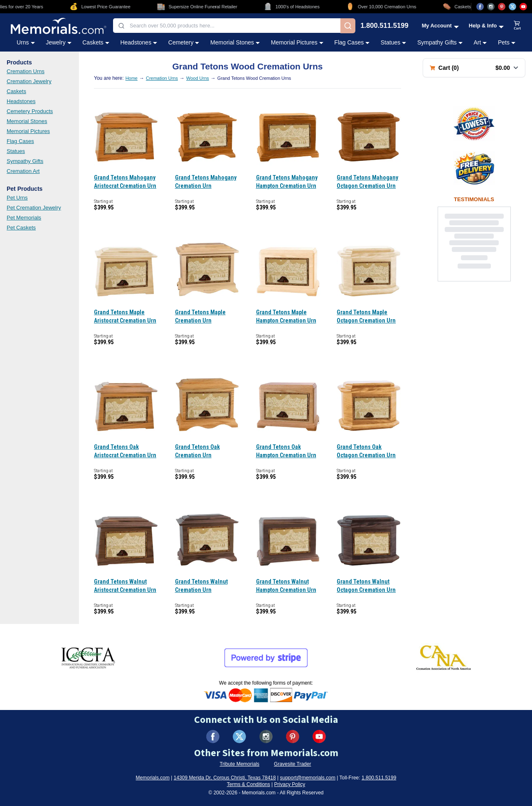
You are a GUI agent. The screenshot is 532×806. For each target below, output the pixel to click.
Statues (16, 151)
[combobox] (227, 26)
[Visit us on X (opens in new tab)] (512, 7)
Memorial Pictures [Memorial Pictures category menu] (297, 42)
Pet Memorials (24, 218)
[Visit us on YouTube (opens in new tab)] (523, 7)
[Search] (348, 26)
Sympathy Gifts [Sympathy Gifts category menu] (440, 42)
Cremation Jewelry (29, 81)
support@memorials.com (308, 778)
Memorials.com (153, 778)
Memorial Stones (27, 121)
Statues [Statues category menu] (393, 42)
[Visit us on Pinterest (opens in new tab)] (502, 7)
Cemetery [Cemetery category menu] (184, 42)
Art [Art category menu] (480, 42)
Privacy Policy (290, 784)
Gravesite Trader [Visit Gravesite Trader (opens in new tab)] (292, 764)
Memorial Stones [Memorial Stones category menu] (235, 42)
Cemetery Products (30, 111)
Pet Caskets (21, 228)
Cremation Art (23, 171)
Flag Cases (20, 141)
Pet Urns (17, 198)
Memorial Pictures (28, 131)
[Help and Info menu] (486, 26)
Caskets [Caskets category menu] (96, 42)
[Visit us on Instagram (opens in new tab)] (491, 7)
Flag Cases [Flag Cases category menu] (352, 42)
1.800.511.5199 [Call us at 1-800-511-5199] (384, 26)
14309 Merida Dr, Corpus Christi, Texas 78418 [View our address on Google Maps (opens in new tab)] (225, 778)
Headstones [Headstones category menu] (139, 42)
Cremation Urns (26, 71)
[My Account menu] (440, 26)
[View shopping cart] (517, 26)
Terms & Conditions (249, 784)
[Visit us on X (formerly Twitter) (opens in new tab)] (239, 737)
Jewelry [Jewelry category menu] (58, 42)
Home (132, 78)
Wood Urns (198, 78)
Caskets (16, 91)
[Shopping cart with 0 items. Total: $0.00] (474, 68)
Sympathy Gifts (25, 161)
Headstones (21, 101)
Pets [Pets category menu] (507, 42)
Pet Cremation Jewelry (34, 208)
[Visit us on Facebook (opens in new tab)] (480, 7)
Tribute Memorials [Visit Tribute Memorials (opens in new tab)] (239, 764)
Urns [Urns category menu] (26, 42)
